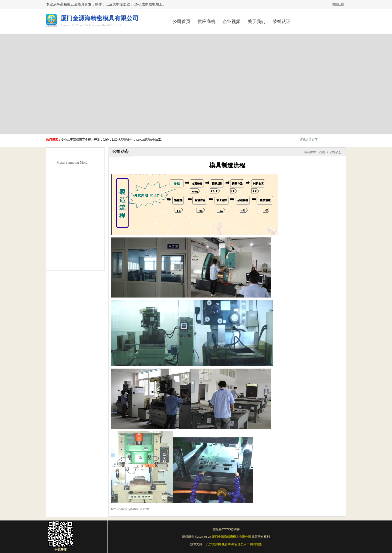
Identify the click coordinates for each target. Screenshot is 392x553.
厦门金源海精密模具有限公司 (231, 537)
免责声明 (228, 544)
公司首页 (181, 22)
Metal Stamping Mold (72, 163)
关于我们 (256, 22)
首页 (322, 152)
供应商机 (206, 22)
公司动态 (335, 152)
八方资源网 (213, 544)
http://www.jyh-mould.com (130, 509)
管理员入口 (242, 544)
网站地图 (256, 544)
